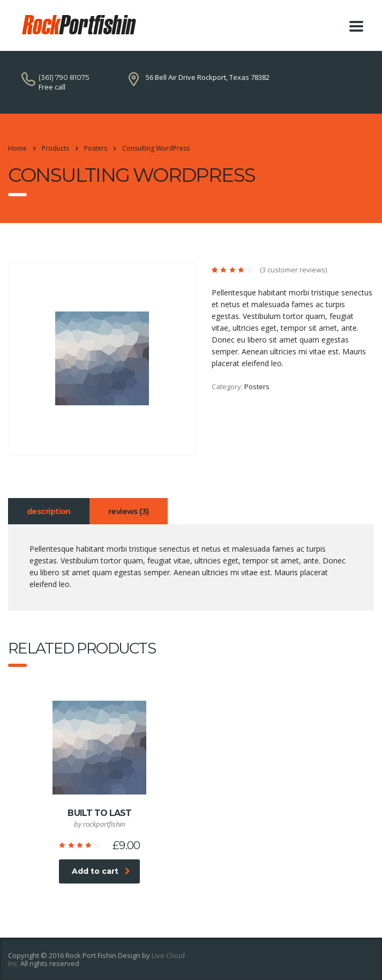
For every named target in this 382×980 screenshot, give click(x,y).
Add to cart (101, 871)
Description (49, 511)
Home (17, 148)
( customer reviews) (293, 270)
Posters (257, 387)
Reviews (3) (129, 511)
